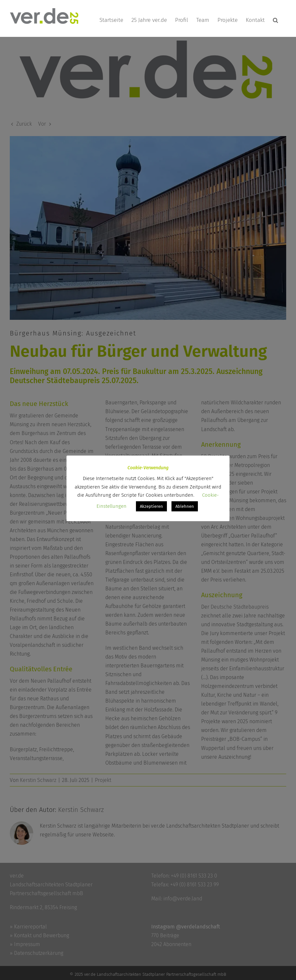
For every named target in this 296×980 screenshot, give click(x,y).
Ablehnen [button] (185, 506)
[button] (275, 20)
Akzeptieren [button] (151, 506)
